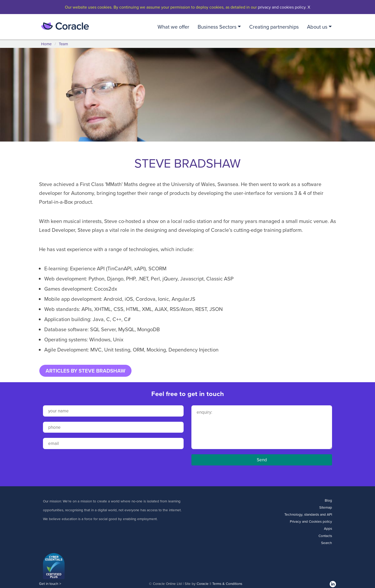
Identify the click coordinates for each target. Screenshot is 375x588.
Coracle (203, 583)
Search (327, 543)
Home (46, 44)
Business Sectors (217, 27)
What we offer (173, 27)
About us (317, 27)
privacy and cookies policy (282, 7)
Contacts (325, 536)
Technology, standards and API (308, 514)
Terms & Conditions (227, 583)
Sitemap (326, 507)
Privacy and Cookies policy (311, 521)
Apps (328, 528)
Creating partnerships (274, 27)
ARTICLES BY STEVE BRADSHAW (85, 371)
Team (63, 44)
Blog (328, 500)
